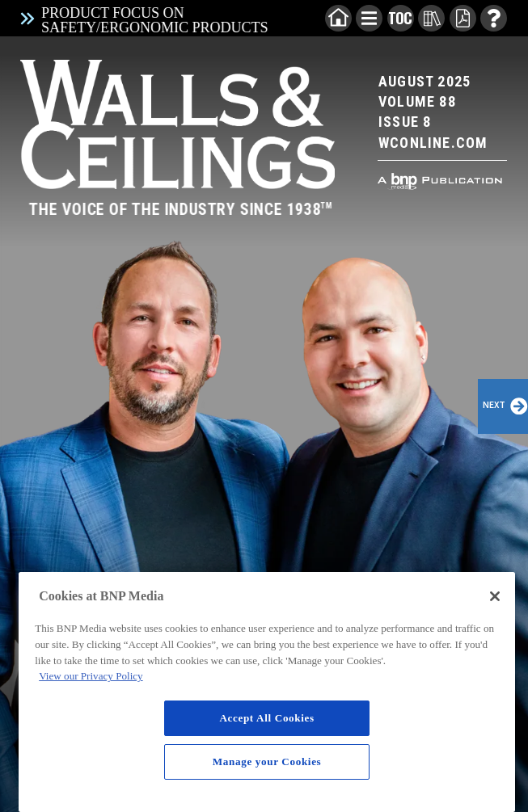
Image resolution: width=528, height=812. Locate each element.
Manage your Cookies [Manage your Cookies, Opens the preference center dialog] (267, 762)
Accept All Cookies (266, 718)
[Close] (495, 596)
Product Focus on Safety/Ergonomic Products (155, 20)
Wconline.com (433, 143)
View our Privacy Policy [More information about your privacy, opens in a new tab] (91, 676)
